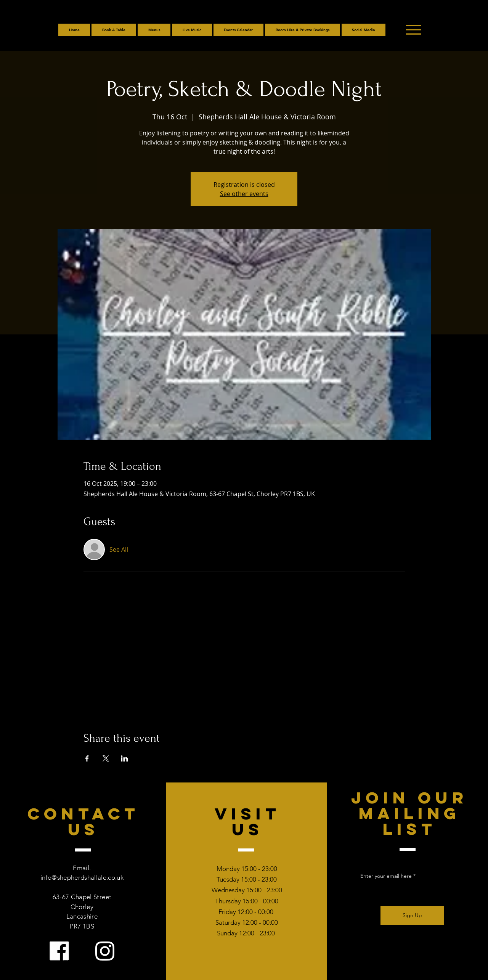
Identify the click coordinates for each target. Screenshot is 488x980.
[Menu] (413, 30)
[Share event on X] (106, 758)
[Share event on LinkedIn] (124, 758)
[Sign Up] (412, 916)
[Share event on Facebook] (87, 758)
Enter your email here (386, 876)
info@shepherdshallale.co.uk (82, 877)
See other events (244, 194)
